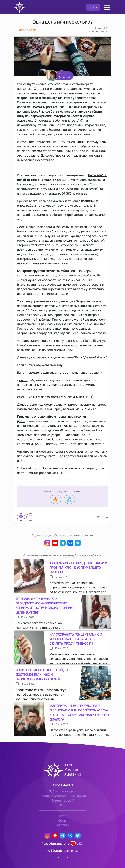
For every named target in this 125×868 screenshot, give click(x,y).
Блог (62, 816)
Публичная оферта (62, 791)
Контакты (62, 825)
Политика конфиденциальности (63, 796)
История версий (63, 800)
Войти (93, 7)
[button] (107, 7)
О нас (62, 820)
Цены (63, 805)
